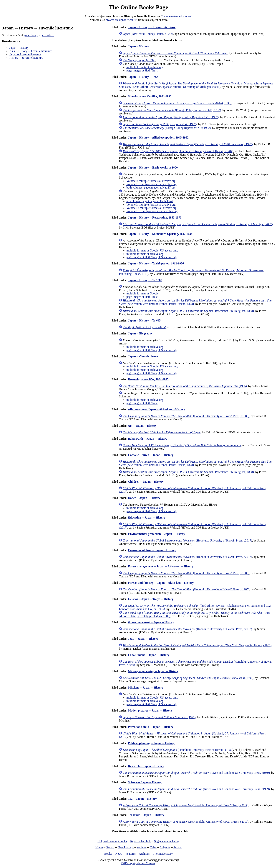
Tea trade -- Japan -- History (146, 815)
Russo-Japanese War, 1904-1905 (148, 379)
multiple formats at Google (142, 293)
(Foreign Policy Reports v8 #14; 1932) (167, 128)
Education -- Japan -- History (147, 518)
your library (31, 35)
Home (99, 847)
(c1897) (139, 60)
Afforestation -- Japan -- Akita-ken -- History (156, 409)
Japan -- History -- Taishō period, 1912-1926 (156, 263)
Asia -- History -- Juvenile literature (31, 51)
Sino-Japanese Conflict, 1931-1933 (150, 96)
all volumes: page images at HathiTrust (150, 201)
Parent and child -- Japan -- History (151, 727)
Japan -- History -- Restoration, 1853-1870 (155, 218)
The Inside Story (163, 854)
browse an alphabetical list (122, 20)
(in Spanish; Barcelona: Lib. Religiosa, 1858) (188, 311)
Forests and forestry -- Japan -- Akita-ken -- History (161, 583)
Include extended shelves (176, 16)
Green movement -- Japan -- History (151, 622)
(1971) (159, 717)
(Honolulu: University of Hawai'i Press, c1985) (186, 416)
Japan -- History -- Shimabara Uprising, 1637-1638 (160, 234)
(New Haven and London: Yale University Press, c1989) (196, 773)
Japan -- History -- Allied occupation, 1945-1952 (158, 138)
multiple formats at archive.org (145, 67)
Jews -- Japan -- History (143, 639)
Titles (153, 847)
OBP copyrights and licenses (138, 863)
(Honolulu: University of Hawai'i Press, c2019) (186, 805)
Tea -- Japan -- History (142, 799)
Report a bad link (141, 841)
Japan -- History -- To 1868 (145, 280)
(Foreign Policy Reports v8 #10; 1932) (172, 110)
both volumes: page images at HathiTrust (151, 188)
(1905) (185, 386)
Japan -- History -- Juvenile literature (152, 27)
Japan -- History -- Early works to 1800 (153, 168)
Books (108, 854)
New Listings (126, 847)
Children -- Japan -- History (146, 482)
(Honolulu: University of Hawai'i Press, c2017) (187, 540)
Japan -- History (19, 48)
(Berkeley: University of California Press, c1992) (188, 144)
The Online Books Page (138, 7)
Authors (142, 847)
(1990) (188, 678)
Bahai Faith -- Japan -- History (148, 439)
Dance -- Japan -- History (144, 498)
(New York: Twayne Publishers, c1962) (197, 645)
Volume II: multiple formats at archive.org (151, 184)
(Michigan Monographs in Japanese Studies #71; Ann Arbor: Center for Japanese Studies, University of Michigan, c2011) (196, 85)
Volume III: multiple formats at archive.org (152, 211)
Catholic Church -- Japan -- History (151, 455)
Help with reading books (112, 841)
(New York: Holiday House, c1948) (148, 34)
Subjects (165, 847)
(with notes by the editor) (144, 327)
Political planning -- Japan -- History (151, 743)
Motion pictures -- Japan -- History (150, 710)
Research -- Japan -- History (146, 766)
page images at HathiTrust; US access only (152, 257)
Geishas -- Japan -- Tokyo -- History (151, 599)
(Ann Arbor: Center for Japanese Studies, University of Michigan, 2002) (198, 224)
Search (110, 847)
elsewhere (48, 35)
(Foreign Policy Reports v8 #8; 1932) (160, 124)
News (119, 854)
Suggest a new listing (167, 841)
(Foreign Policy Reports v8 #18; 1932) (171, 117)
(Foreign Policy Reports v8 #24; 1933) (177, 103)
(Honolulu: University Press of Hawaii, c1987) (178, 151)
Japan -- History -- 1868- (144, 77)
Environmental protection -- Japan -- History (156, 534)
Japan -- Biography (140, 333)
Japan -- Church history (143, 356)
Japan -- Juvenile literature (25, 54)
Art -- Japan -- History (142, 426)
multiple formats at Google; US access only (152, 250)
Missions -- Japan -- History (146, 688)
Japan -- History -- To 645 (144, 320)
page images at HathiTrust (142, 70)
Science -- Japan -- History (145, 782)
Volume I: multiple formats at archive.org (151, 181)
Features (130, 854)
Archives (144, 854)
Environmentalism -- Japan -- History (152, 550)
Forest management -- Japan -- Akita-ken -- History (161, 566)
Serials (178, 847)
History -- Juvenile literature (26, 58)
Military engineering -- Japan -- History (153, 671)
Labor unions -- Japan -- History (149, 655)
